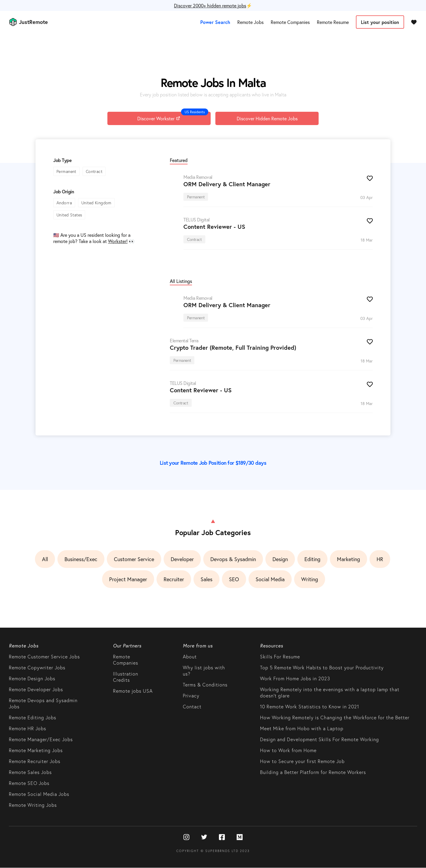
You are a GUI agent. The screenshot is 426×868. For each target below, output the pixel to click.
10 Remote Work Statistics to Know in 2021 (310, 706)
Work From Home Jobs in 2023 (295, 678)
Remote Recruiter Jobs (35, 761)
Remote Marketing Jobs (36, 750)
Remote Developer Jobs (36, 689)
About (190, 656)
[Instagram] (186, 838)
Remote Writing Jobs (33, 805)
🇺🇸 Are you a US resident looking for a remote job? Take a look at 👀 (94, 238)
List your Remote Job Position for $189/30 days (213, 463)
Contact (192, 706)
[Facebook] (222, 838)
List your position (380, 22)
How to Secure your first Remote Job (302, 761)
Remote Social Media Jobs (39, 794)
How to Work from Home (288, 750)
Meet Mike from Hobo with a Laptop (302, 728)
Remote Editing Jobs (33, 717)
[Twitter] (204, 838)
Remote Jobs (250, 22)
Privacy (191, 695)
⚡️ (213, 5)
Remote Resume (333, 22)
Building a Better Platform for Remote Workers (313, 772)
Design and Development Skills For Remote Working (319, 739)
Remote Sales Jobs (30, 772)
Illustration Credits (126, 677)
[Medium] (240, 838)
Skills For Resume (280, 656)
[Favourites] (414, 22)
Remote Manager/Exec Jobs (41, 739)
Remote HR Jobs (28, 728)
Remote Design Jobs (32, 678)
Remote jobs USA (133, 691)
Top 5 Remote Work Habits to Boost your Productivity (322, 667)
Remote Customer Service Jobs (44, 656)
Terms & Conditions (205, 685)
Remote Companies (290, 22)
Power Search (215, 22)
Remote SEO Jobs (29, 783)
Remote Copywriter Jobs (37, 667)
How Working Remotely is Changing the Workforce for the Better (335, 717)
